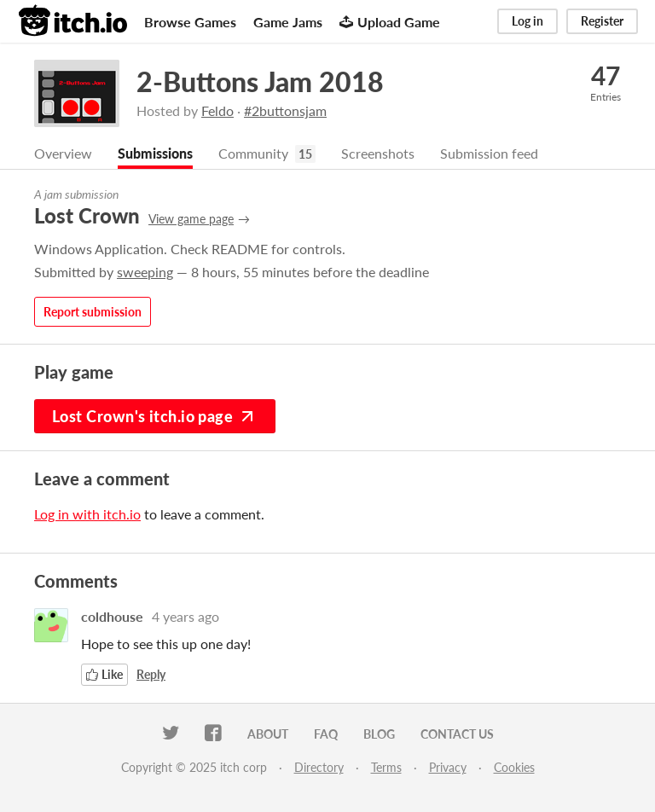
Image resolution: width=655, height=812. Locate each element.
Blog (379, 734)
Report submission (93, 312)
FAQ (326, 734)
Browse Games (190, 22)
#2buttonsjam (285, 110)
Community (253, 153)
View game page (191, 219)
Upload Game (390, 22)
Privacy (448, 767)
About (268, 734)
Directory (319, 767)
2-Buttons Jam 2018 (260, 81)
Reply (151, 674)
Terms (386, 767)
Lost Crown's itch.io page (155, 416)
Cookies (514, 767)
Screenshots (378, 153)
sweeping (145, 272)
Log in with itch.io (87, 514)
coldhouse (112, 616)
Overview (63, 153)
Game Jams (288, 22)
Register (602, 21)
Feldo (217, 110)
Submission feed (489, 153)
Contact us (457, 734)
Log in (527, 21)
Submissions (155, 153)
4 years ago (185, 616)
